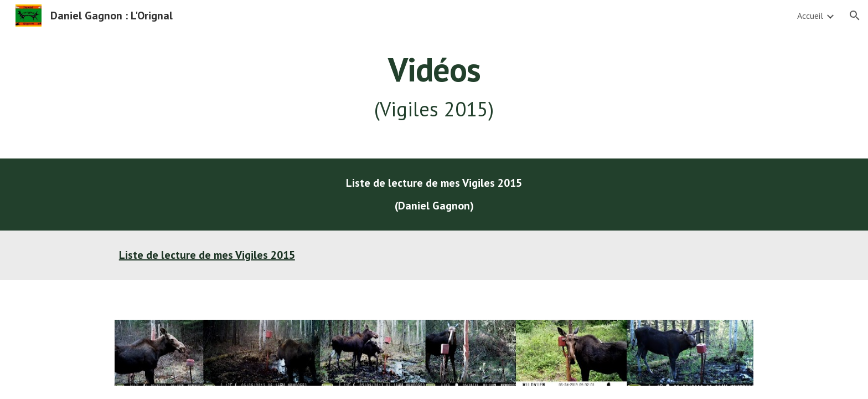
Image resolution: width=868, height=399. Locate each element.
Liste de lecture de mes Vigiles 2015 (207, 255)
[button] (855, 16)
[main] (434, 87)
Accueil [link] (810, 16)
